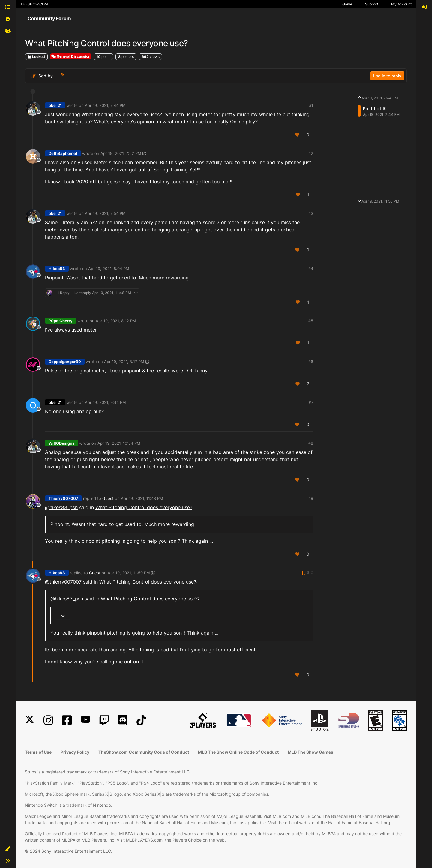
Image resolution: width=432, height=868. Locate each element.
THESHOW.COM (34, 4)
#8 (311, 443)
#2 (311, 153)
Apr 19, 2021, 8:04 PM (109, 269)
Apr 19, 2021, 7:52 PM (121, 153)
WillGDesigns (61, 443)
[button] (8, 849)
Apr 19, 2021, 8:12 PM (116, 321)
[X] (30, 720)
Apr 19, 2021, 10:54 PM (119, 443)
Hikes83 (57, 269)
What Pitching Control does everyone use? (144, 507)
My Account (401, 4)
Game (347, 4)
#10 (310, 573)
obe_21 (55, 105)
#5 (311, 321)
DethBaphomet (63, 153)
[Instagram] (48, 720)
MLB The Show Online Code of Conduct (238, 752)
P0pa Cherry (61, 321)
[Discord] (123, 720)
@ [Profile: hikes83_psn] (61, 507)
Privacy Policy (75, 752)
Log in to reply (387, 76)
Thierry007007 (63, 498)
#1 (311, 105)
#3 (311, 213)
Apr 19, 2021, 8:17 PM (124, 362)
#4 (311, 269)
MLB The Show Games (310, 752)
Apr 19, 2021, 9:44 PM (105, 402)
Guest (108, 498)
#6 (311, 362)
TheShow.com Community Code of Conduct (144, 752)
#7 (311, 402)
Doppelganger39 (65, 362)
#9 (311, 498)
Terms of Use (38, 752)
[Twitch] (104, 720)
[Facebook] (67, 720)
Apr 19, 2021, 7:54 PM (105, 213)
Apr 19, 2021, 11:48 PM (142, 498)
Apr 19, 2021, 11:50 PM (129, 573)
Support (372, 4)
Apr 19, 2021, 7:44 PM (105, 105)
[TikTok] (141, 720)
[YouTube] (85, 720)
